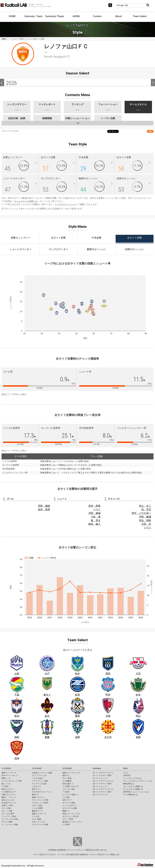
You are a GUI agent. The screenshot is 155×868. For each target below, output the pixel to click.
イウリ (97, 509)
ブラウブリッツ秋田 (40, 781)
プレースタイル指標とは (133, 786)
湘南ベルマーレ (38, 797)
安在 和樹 (145, 520)
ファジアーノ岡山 (9, 816)
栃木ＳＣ (66, 776)
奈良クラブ (67, 800)
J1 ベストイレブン (100, 778)
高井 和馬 (44, 509)
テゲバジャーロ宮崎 (40, 825)
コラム (126, 773)
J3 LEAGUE (67, 768)
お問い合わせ (100, 850)
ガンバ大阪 (6, 808)
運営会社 (90, 850)
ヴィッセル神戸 (8, 814)
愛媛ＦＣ (66, 811)
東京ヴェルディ (8, 789)
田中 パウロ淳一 (141, 513)
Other (125, 768)
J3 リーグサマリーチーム (103, 789)
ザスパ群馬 (67, 778)
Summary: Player (55, 16)
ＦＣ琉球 (66, 825)
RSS (150, 131)
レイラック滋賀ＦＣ (71, 795)
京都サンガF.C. (7, 805)
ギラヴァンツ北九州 (71, 816)
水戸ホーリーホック (10, 776)
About (118, 16)
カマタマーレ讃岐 (70, 808)
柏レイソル (6, 784)
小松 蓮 (96, 517)
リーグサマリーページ (65, 204)
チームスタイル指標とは (26, 201)
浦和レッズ (6, 778)
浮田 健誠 (44, 506)
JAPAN (76, 16)
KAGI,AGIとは (129, 784)
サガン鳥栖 (36, 819)
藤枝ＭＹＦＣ (37, 811)
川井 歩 (146, 524)
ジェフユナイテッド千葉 (12, 781)
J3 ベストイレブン (100, 795)
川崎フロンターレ (9, 795)
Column (97, 16)
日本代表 (127, 776)
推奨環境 (62, 850)
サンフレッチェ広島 (10, 819)
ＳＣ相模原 (67, 781)
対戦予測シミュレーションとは (136, 792)
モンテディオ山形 (39, 784)
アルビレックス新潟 (40, 803)
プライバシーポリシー (76, 850)
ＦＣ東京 (5, 786)
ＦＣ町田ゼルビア (9, 792)
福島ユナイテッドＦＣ (71, 773)
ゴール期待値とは (130, 795)
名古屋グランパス (9, 803)
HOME (12, 16)
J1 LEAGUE (6, 768)
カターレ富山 (37, 805)
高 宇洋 (146, 509)
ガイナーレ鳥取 (69, 803)
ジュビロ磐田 (37, 808)
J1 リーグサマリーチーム (103, 773)
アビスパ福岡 (7, 822)
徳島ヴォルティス (39, 814)
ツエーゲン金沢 (69, 789)
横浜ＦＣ (36, 795)
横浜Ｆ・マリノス (9, 797)
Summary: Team (33, 16)
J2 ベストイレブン (100, 786)
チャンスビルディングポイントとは (138, 781)
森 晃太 (96, 520)
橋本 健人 (94, 524)
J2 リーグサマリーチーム (103, 781)
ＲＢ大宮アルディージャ (42, 792)
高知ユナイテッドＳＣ (71, 814)
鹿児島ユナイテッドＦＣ (72, 822)
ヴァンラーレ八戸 (39, 776)
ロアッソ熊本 (68, 819)
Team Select (140, 16)
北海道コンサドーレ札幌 (42, 773)
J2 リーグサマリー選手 (102, 784)
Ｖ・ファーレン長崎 (10, 825)
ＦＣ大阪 (66, 797)
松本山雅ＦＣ (68, 784)
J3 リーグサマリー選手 (102, 792)
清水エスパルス (8, 800)
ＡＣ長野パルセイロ (71, 786)
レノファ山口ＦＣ (70, 805)
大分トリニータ (38, 822)
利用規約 (53, 850)
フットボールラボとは (132, 778)
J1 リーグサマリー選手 (102, 776)
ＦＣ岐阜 (66, 792)
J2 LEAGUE (37, 768)
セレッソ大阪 (7, 811)
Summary (97, 768)
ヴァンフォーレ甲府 (40, 800)
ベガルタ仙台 (37, 778)
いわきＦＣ (36, 786)
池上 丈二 (145, 506)
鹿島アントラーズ (9, 773)
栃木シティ (36, 789)
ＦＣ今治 (36, 816)
